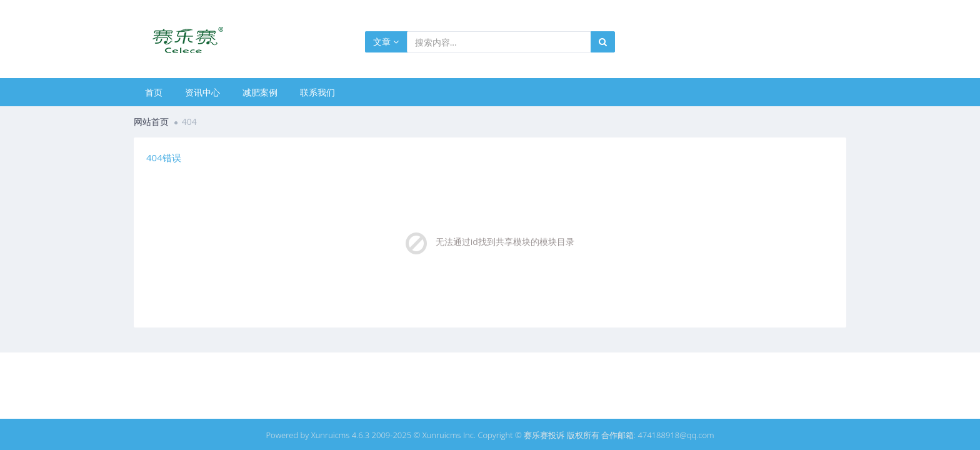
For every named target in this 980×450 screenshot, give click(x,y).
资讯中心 (202, 92)
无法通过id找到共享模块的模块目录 (505, 242)
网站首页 (151, 122)
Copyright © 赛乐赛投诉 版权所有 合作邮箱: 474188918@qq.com (596, 435)
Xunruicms (331, 435)
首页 (154, 92)
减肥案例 (260, 92)
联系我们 (317, 92)
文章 (386, 42)
